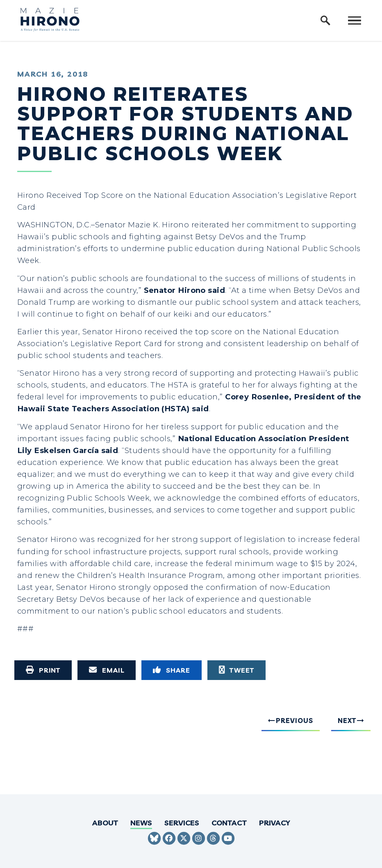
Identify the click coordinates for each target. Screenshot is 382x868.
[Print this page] (43, 670)
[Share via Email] (107, 670)
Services (182, 823)
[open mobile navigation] (355, 20)
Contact (229, 823)
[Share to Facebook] (171, 670)
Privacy (275, 823)
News (141, 823)
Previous (294, 721)
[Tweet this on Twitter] (236, 670)
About (105, 823)
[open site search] (325, 20)
